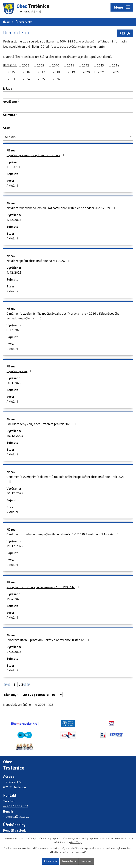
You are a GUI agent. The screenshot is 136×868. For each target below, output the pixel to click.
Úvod (6, 22)
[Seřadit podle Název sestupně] (14, 88)
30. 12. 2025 (15, 493)
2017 (41, 72)
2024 (26, 79)
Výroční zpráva (20, 371)
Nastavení (87, 861)
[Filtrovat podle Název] (68, 95)
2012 (86, 65)
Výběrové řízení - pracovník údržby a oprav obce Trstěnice (48, 640)
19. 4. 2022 (14, 599)
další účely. (76, 842)
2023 (12, 79)
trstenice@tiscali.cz (16, 817)
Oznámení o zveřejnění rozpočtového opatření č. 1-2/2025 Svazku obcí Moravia (63, 534)
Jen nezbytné (69, 861)
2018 (56, 72)
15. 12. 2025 (15, 436)
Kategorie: (10, 65)
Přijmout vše (51, 861)
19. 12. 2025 (15, 546)
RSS (125, 33)
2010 (56, 65)
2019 (71, 72)
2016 (26, 72)
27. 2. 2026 (14, 652)
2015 (12, 72)
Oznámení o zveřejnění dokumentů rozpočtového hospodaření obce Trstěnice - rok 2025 (66, 479)
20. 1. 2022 (14, 383)
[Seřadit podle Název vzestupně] (14, 87)
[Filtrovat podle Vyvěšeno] (68, 109)
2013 (100, 65)
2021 (101, 72)
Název (8, 88)
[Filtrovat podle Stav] (68, 137)
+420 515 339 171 (16, 806)
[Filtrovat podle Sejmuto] (68, 122)
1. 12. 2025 (14, 220)
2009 (41, 65)
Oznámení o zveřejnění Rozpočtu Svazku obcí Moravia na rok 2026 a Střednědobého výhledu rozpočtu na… (63, 316)
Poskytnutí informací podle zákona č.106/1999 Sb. (44, 587)
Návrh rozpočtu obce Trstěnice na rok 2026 (39, 261)
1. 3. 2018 (13, 167)
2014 (115, 65)
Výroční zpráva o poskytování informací (36, 155)
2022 (116, 72)
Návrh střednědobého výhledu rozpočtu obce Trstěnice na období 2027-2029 (61, 208)
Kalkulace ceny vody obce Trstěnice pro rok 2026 (42, 424)
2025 (41, 79)
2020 (86, 72)
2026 (56, 79)
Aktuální (12, 185)
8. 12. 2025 (14, 330)
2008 (26, 65)
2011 (70, 65)
